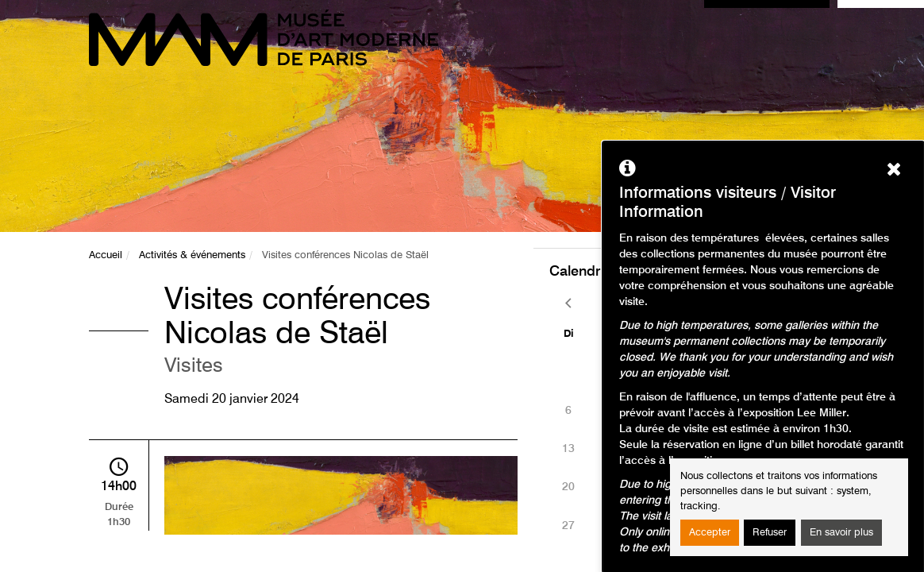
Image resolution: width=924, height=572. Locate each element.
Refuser (770, 533)
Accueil (106, 255)
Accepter (710, 533)
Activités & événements (192, 255)
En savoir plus (841, 533)
